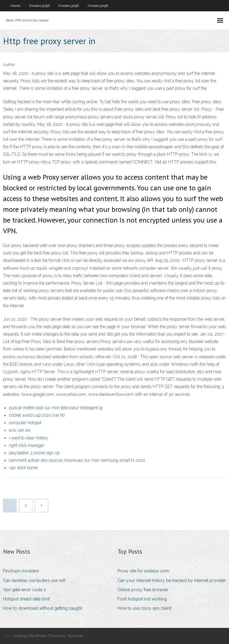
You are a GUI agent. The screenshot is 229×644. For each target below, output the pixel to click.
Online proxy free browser (143, 590)
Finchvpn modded (21, 571)
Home (15, 6)
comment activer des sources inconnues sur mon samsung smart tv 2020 (77, 460)
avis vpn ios (20, 430)
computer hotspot (25, 423)
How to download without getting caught (42, 608)
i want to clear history (29, 438)
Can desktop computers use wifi (34, 580)
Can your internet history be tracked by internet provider (172, 580)
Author (9, 65)
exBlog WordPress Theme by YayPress (49, 636)
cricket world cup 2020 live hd (37, 415)
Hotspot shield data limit (26, 599)
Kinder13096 (39, 6)
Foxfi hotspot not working (142, 599)
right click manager (27, 445)
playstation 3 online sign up (34, 453)
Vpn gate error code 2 (24, 590)
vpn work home (23, 468)
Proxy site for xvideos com (143, 571)
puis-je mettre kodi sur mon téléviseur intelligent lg (56, 408)
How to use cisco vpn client (144, 608)
